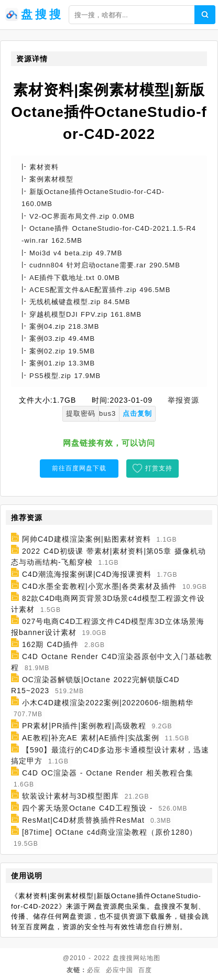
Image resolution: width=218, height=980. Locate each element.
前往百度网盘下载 (79, 468)
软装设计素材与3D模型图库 (70, 796)
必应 (94, 970)
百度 (145, 970)
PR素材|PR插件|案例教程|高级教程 (84, 726)
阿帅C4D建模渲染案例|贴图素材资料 (86, 539)
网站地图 (147, 958)
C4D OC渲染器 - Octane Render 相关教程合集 (108, 773)
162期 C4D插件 (50, 644)
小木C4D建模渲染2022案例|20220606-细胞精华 (108, 703)
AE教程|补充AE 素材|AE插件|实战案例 (91, 738)
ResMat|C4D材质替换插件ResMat (83, 820)
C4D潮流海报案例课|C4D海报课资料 (87, 574)
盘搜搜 (123, 958)
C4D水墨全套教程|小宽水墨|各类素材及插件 (99, 586)
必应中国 (119, 970)
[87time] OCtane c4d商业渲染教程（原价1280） (110, 832)
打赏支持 (159, 468)
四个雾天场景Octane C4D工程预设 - (88, 808)
